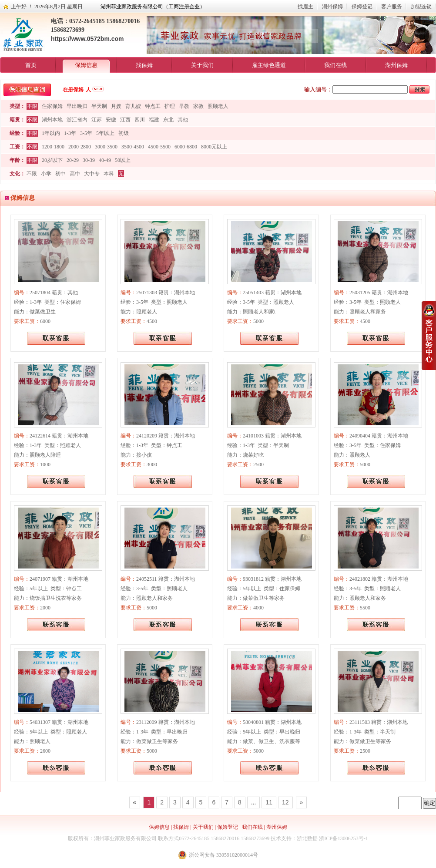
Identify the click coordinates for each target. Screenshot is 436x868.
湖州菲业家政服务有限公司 (125, 838)
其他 (183, 120)
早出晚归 (77, 106)
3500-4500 (133, 147)
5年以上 (105, 133)
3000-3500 (106, 147)
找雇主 (305, 7)
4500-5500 (159, 147)
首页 (31, 65)
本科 (109, 174)
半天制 (99, 106)
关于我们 (202, 65)
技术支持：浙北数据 (294, 838)
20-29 (73, 160)
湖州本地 (52, 120)
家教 (198, 106)
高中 (75, 174)
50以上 (123, 160)
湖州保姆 (332, 7)
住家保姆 (52, 106)
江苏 (97, 120)
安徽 (111, 120)
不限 (32, 106)
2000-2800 (80, 147)
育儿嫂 (133, 106)
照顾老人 (218, 106)
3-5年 (86, 133)
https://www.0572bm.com (87, 39)
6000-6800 (186, 147)
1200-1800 (53, 147)
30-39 (89, 160)
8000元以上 (214, 147)
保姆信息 (86, 65)
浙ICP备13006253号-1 (344, 838)
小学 (46, 174)
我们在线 (335, 65)
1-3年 (70, 133)
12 (285, 802)
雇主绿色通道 (269, 65)
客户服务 (392, 7)
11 (269, 802)
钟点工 (153, 106)
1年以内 (51, 133)
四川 (140, 120)
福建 (154, 120)
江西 (125, 120)
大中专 (92, 174)
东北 (168, 120)
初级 (124, 133)
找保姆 (144, 65)
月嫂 (116, 106)
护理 (170, 106)
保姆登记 (362, 7)
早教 (184, 106)
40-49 (105, 160)
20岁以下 (52, 160)
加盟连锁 (421, 7)
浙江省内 (77, 120)
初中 (60, 174)
